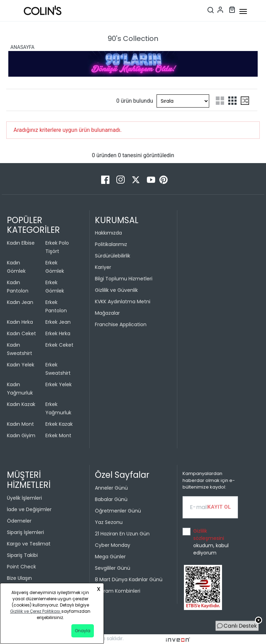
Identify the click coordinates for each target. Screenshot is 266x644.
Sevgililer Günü (113, 568)
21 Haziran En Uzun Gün (122, 534)
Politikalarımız (111, 244)
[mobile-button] (243, 11)
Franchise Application (121, 324)
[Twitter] (136, 179)
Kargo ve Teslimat (29, 544)
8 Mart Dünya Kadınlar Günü (129, 579)
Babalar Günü (111, 499)
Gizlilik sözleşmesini (209, 535)
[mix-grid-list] (245, 101)
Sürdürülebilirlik (113, 256)
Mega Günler (110, 557)
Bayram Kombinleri (118, 591)
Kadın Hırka (20, 322)
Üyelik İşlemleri (24, 498)
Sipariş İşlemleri (25, 532)
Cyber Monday (113, 545)
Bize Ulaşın (19, 578)
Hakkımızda (108, 233)
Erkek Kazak (59, 424)
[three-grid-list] (232, 101)
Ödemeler (19, 521)
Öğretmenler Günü (118, 511)
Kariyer (103, 267)
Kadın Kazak (21, 404)
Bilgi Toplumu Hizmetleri (124, 279)
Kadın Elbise (21, 243)
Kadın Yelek (21, 365)
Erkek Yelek (59, 384)
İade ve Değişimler (29, 509)
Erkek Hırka (58, 333)
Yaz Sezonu (109, 522)
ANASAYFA (22, 47)
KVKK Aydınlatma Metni (123, 302)
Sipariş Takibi (22, 555)
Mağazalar (107, 313)
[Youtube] (152, 179)
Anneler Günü (111, 488)
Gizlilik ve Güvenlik (116, 290)
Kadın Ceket (21, 333)
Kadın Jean (20, 302)
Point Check (21, 567)
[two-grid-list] (220, 101)
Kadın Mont (20, 424)
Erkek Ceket (59, 345)
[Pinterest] (163, 179)
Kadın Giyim (21, 435)
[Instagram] (121, 179)
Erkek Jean (58, 322)
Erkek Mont (58, 435)
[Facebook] (106, 179)
